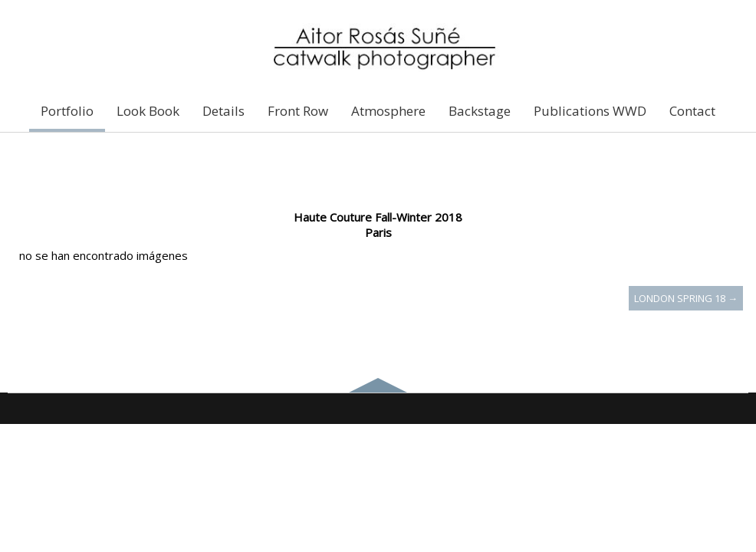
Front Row (298, 111)
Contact (692, 111)
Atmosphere (388, 111)
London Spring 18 (686, 298)
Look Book (148, 111)
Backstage (480, 111)
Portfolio (67, 111)
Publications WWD (590, 111)
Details (224, 111)
